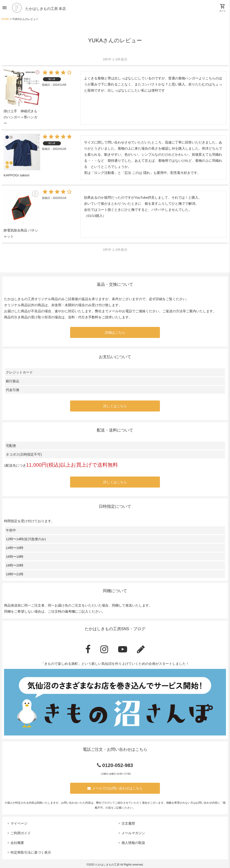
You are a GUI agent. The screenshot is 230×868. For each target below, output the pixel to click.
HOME (5, 19)
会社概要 (17, 843)
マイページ (19, 823)
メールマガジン (133, 833)
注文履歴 (128, 823)
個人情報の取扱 (133, 843)
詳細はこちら (115, 332)
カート (223, 8)
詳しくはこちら (115, 406)
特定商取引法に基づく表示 (31, 852)
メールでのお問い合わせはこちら (115, 788)
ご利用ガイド (21, 833)
